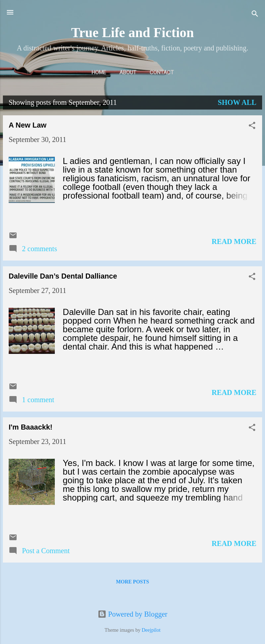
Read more (234, 241)
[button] (252, 126)
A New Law (28, 125)
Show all (237, 102)
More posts (132, 582)
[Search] (255, 15)
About (128, 72)
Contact (162, 72)
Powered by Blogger (132, 614)
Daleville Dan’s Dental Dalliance (63, 276)
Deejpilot (151, 630)
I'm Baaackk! (31, 427)
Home (99, 72)
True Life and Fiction (132, 33)
